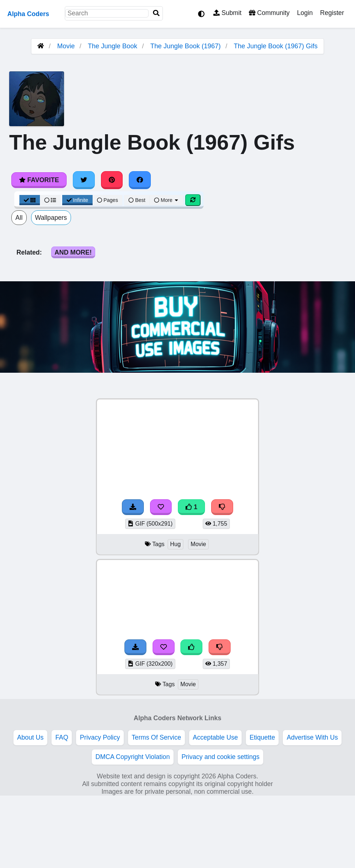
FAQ (62, 737)
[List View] (50, 200)
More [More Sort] (167, 200)
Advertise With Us (312, 737)
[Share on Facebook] (140, 180)
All (19, 218)
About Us (30, 737)
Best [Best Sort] (137, 200)
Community (269, 13)
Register (332, 13)
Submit (227, 13)
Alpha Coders (28, 14)
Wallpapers (51, 218)
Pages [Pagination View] (108, 200)
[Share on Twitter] (84, 180)
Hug (175, 544)
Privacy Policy (100, 737)
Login (305, 13)
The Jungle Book (113, 46)
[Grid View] (30, 200)
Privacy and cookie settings (221, 757)
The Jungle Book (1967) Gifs (276, 46)
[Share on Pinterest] (112, 180)
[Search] (156, 13)
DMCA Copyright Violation (133, 757)
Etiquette (262, 737)
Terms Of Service (156, 737)
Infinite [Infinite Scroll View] (77, 200)
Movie (66, 46)
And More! (73, 252)
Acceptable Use (215, 737)
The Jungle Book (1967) (186, 46)
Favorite (39, 180)
